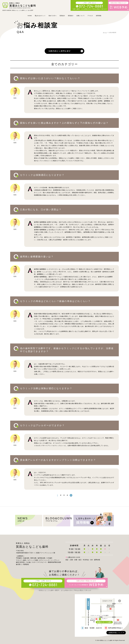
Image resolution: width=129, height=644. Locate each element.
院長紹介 (62, 16)
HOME (30, 16)
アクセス (90, 16)
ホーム (105, 32)
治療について (81, 16)
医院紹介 (71, 16)
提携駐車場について (117, 633)
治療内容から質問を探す (66, 51)
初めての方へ (53, 16)
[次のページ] (71, 495)
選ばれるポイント (40, 16)
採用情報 (99, 16)
